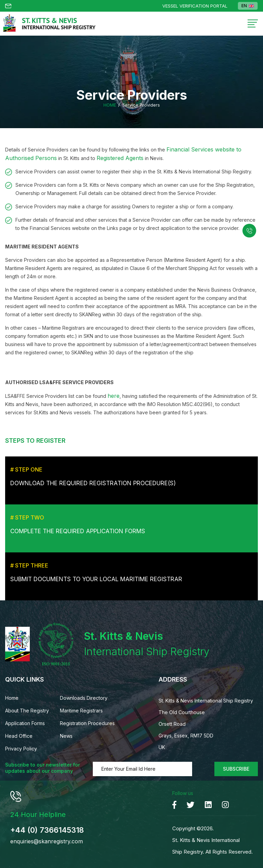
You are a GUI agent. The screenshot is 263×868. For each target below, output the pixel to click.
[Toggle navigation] (253, 23)
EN (248, 6)
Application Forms (25, 723)
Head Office (19, 736)
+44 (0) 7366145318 (47, 830)
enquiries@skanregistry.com (47, 841)
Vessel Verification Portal (195, 6)
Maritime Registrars (81, 711)
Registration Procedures (87, 723)
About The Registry (27, 711)
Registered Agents (120, 158)
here (114, 396)
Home (110, 105)
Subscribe (236, 769)
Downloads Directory (84, 698)
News (66, 736)
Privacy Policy (21, 749)
